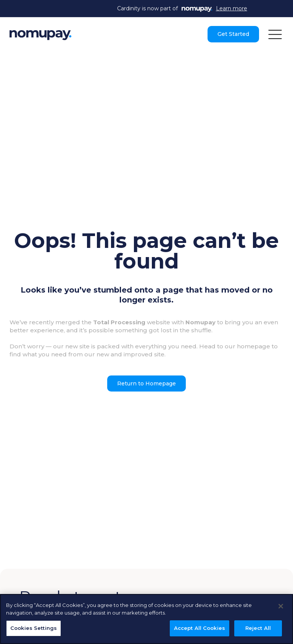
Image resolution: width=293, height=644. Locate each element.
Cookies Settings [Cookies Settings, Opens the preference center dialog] (34, 628)
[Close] (281, 606)
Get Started (233, 34)
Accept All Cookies (200, 628)
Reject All (258, 628)
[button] (275, 34)
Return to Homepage (146, 383)
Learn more (232, 8)
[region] (146, 619)
